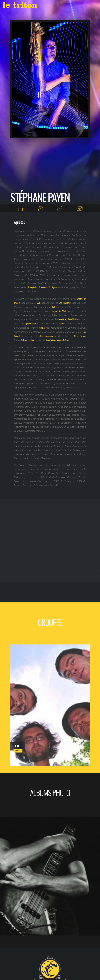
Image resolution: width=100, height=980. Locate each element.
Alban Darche (80, 336)
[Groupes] (60, 209)
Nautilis (62, 323)
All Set (52, 307)
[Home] (20, 209)
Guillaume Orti (61, 319)
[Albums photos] (80, 209)
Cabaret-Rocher (28, 340)
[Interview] (40, 209)
